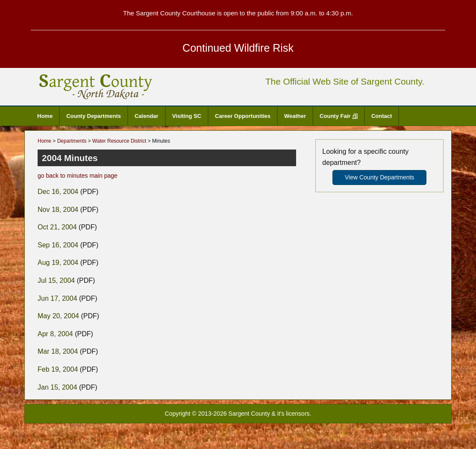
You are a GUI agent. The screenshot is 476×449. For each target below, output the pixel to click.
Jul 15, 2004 (56, 280)
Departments (72, 141)
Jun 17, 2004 (57, 298)
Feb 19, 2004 (58, 369)
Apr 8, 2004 (55, 334)
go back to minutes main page (78, 176)
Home (45, 116)
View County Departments (379, 177)
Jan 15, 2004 (57, 387)
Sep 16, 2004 (58, 245)
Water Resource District (119, 141)
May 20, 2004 (58, 316)
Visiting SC (187, 116)
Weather (295, 116)
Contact (382, 116)
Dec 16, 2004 (58, 192)
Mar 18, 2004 (58, 351)
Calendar (147, 116)
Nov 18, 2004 (58, 210)
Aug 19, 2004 (58, 263)
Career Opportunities (243, 116)
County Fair (339, 116)
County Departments (94, 116)
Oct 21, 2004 (57, 227)
